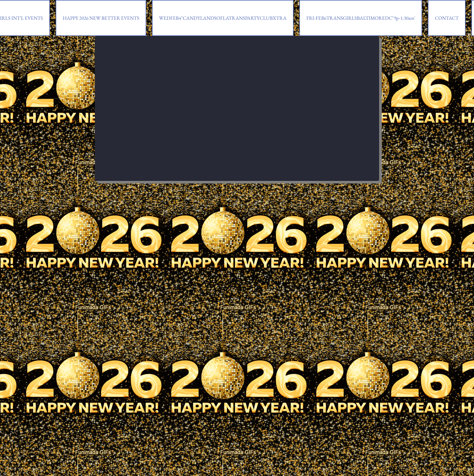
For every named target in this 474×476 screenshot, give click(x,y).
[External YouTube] (237, 101)
